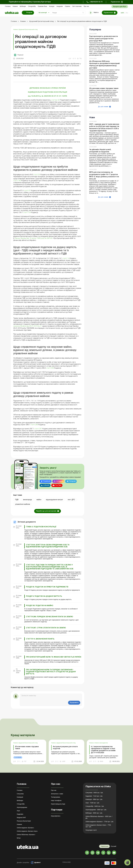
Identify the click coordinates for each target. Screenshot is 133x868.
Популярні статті (91, 830)
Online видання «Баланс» (25, 828)
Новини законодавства (101, 743)
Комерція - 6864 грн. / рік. (94, 799)
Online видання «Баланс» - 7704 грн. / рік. (100, 822)
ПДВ (17, 500)
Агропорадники (22, 807)
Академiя (60, 6)
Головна (8, 6)
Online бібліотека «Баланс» (26, 835)
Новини (15, 6)
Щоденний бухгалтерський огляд (28, 29)
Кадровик (20, 814)
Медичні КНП (21, 818)
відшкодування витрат (54, 500)
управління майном (23, 504)
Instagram (60, 481)
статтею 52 (56, 100)
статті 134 (27, 213)
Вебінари (23, 6)
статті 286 (34, 425)
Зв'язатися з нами (57, 794)
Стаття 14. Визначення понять (40, 639)
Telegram (72, 481)
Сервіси (67, 6)
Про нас (86, 6)
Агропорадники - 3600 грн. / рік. (96, 810)
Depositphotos (56, 816)
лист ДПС (71, 500)
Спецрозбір (32, 6)
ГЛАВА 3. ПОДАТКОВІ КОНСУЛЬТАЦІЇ (41, 527)
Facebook (47, 481)
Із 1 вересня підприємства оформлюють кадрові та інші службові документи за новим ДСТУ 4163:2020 (103, 750)
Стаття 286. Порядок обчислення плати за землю (50, 617)
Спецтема (20, 794)
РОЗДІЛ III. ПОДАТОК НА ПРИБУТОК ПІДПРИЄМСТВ (47, 587)
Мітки (19, 838)
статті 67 (27, 191)
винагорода (27, 500)
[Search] (68, 13)
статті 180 (17, 181)
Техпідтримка (56, 797)
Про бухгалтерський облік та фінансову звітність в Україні (54, 657)
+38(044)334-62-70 (96, 2)
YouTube (58, 485)
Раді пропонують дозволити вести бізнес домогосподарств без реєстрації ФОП (103, 39)
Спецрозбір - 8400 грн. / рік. (95, 806)
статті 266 (50, 368)
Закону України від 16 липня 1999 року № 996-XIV (34, 238)
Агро (18, 811)
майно (39, 500)
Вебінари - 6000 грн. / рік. (94, 813)
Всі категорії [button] (43, 13)
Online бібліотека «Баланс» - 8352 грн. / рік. (99, 817)
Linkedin (46, 485)
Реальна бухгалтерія (24, 821)
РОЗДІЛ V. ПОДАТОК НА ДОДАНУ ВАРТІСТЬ (44, 596)
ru (127, 13)
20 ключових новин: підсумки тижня (104, 88)
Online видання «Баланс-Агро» (27, 831)
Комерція (20, 797)
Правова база (42, 6)
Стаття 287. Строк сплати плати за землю (46, 628)
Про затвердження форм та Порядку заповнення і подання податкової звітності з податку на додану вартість (51, 672)
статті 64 (37, 175)
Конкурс (52, 6)
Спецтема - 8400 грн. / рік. (94, 793)
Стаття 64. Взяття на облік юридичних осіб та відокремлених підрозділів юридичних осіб (48, 546)
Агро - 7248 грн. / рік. (93, 803)
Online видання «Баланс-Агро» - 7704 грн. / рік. (98, 826)
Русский (113, 846)
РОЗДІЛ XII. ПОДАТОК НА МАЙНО (40, 606)
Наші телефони (56, 800)
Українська (104, 846)
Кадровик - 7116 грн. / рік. (94, 796)
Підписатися (115, 2)
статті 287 (38, 429)
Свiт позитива (77, 6)
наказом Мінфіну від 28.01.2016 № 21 (28, 326)
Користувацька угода (58, 804)
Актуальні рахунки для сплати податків (65, 748)
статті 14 (66, 258)
